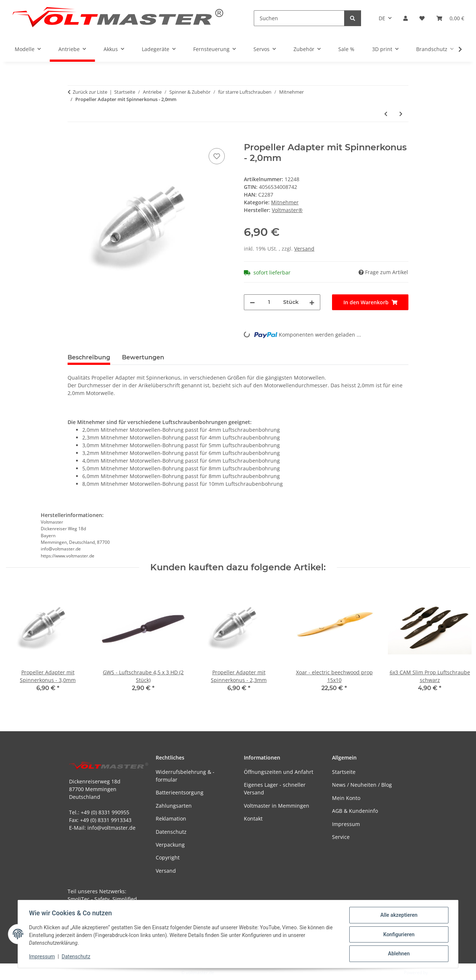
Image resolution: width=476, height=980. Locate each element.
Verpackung (170, 845)
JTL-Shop (438, 972)
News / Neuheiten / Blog (362, 785)
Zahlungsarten (174, 806)
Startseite (344, 772)
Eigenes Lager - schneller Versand (275, 789)
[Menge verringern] (252, 302)
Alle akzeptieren (398, 916)
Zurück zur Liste (90, 92)
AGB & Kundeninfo (355, 811)
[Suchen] (299, 18)
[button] (405, 18)
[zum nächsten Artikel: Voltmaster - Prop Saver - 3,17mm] (401, 114)
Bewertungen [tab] (143, 357)
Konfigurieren (398, 935)
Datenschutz (77, 957)
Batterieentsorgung (180, 792)
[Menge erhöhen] (312, 302)
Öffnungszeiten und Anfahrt (279, 772)
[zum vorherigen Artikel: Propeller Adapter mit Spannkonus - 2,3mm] (386, 114)
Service (341, 837)
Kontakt (253, 819)
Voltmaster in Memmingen (277, 806)
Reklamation (171, 819)
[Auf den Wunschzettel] (217, 156)
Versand (304, 249)
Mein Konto (346, 798)
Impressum (43, 957)
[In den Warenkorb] (73, 138)
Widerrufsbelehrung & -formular (185, 776)
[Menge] (269, 302)
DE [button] (382, 18)
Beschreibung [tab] (89, 357)
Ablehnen (398, 954)
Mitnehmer (285, 202)
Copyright (168, 857)
